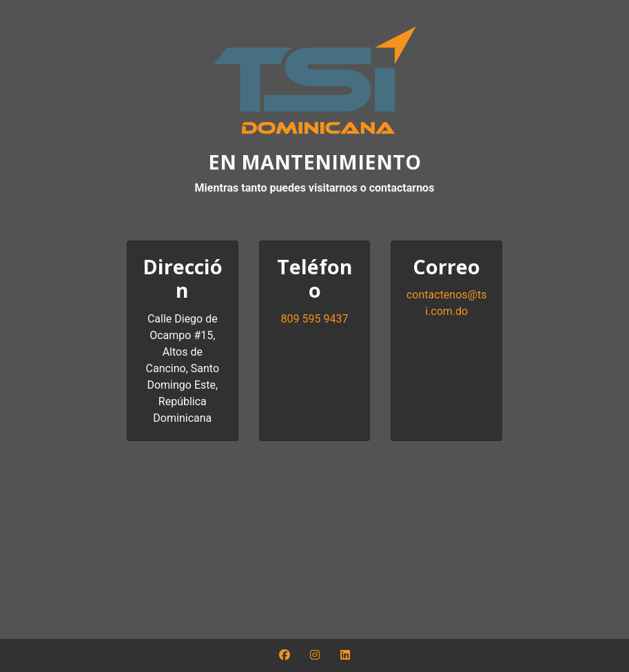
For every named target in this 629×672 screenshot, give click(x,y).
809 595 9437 (315, 319)
